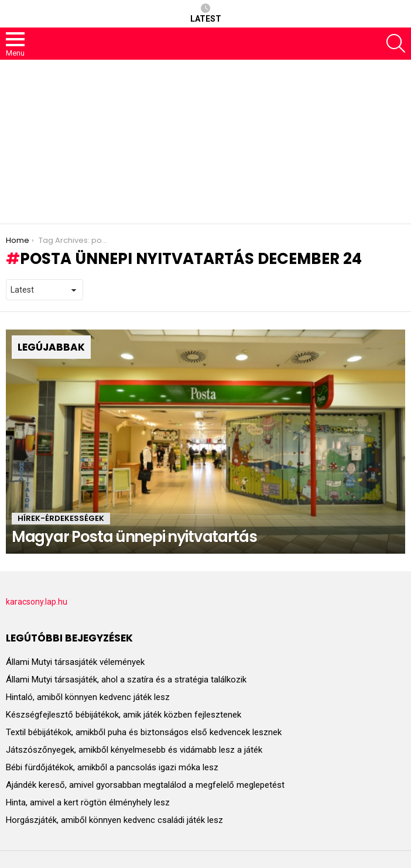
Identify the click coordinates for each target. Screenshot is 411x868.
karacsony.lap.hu (37, 602)
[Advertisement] (205, 142)
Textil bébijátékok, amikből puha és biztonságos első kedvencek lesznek (144, 732)
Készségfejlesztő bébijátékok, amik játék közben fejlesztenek (124, 715)
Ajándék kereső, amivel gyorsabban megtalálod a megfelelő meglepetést (145, 785)
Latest (206, 13)
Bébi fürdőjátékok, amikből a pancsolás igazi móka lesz (112, 767)
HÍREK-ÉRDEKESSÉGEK (61, 518)
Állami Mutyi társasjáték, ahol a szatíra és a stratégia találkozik (126, 680)
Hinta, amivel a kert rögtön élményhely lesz (88, 802)
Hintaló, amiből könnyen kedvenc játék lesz (88, 697)
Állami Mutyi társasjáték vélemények (75, 662)
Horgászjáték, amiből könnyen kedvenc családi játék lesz (114, 820)
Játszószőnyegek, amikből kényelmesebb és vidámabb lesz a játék (134, 750)
